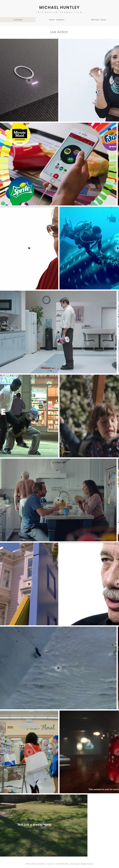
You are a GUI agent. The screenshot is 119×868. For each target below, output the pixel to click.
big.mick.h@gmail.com (84, 864)
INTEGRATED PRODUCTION (60, 12)
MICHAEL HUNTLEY (60, 7)
